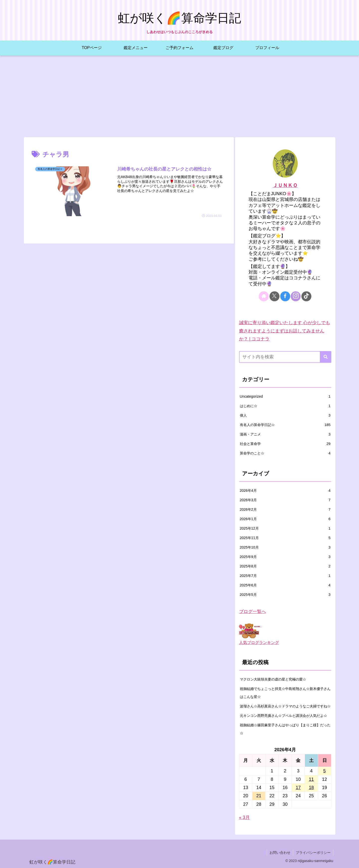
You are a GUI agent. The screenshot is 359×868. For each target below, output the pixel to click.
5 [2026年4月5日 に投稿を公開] (325, 771)
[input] (285, 357)
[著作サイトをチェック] (264, 296)
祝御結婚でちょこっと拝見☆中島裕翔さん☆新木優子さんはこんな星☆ (285, 693)
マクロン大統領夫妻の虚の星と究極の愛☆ (273, 679)
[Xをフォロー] (274, 296)
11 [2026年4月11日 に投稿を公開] (311, 779)
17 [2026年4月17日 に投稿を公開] (298, 788)
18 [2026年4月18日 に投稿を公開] (311, 788)
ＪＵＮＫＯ (285, 185)
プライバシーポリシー (313, 853)
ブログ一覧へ (253, 612)
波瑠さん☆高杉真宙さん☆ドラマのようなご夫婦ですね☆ (285, 706)
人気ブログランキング (259, 642)
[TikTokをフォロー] (306, 296)
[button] (326, 357)
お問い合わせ (280, 853)
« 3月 (244, 817)
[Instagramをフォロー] (296, 296)
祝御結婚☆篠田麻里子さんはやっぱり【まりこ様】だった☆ (285, 729)
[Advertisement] (179, 96)
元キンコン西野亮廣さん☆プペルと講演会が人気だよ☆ (283, 716)
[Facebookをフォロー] (285, 296)
